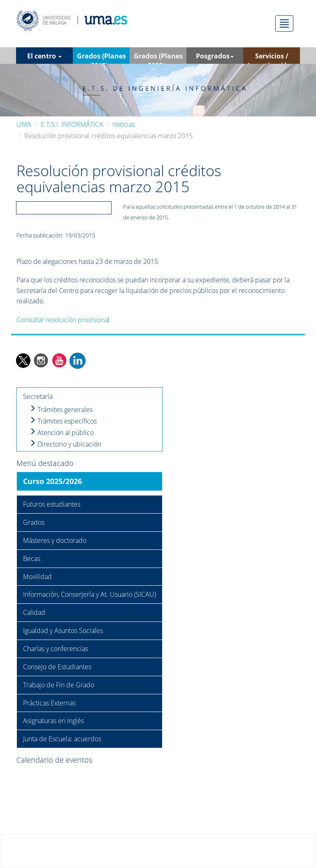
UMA (24, 124)
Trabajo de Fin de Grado (59, 685)
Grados (34, 522)
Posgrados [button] (215, 56)
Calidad (34, 612)
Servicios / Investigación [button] (272, 58)
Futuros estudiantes (52, 504)
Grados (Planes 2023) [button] (158, 58)
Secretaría (38, 396)
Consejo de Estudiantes (57, 667)
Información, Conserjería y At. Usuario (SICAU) (89, 594)
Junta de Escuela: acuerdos (62, 739)
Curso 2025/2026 (52, 481)
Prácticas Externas (49, 703)
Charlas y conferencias (56, 649)
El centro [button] (44, 56)
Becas (32, 558)
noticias (124, 124)
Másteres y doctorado (55, 540)
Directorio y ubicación (65, 444)
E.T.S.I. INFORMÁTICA (72, 124)
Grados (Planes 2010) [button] (101, 58)
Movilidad (37, 577)
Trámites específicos (63, 421)
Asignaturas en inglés (53, 721)
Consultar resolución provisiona (62, 320)
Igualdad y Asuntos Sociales (63, 631)
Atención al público (62, 433)
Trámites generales (61, 410)
